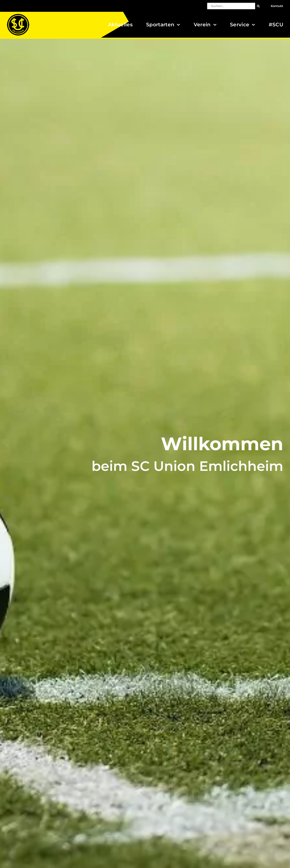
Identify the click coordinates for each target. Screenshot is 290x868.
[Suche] (258, 6)
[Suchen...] (231, 6)
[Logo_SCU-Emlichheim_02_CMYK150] (18, 15)
